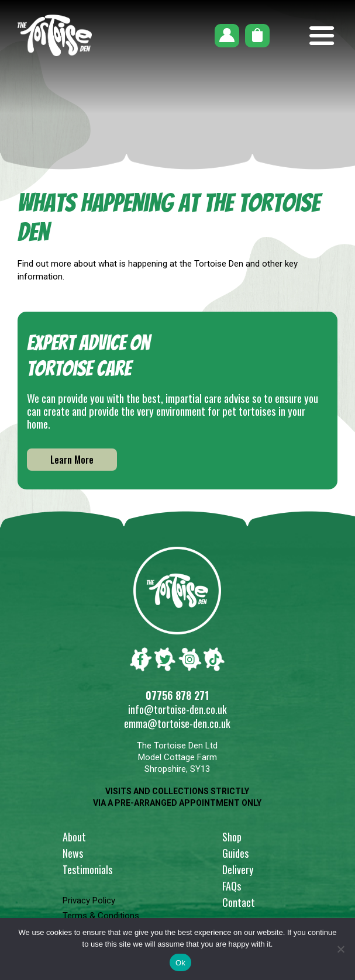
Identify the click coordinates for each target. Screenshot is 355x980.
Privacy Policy (89, 900)
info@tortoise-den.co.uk (177, 709)
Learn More (72, 460)
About (74, 837)
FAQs (232, 886)
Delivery (238, 869)
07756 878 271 (177, 695)
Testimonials (87, 869)
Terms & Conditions (101, 916)
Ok (180, 963)
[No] (340, 949)
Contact (239, 902)
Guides (235, 853)
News (73, 853)
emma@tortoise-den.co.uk (177, 723)
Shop (232, 837)
